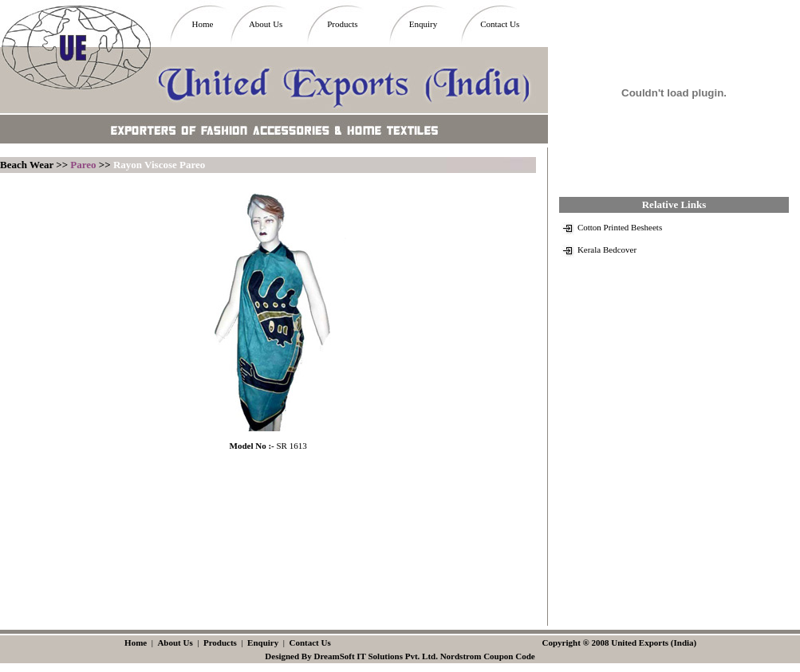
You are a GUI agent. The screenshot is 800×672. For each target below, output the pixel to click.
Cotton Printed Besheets (620, 227)
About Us (266, 24)
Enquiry (423, 24)
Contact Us (500, 24)
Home (202, 24)
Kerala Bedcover (607, 250)
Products (343, 24)
